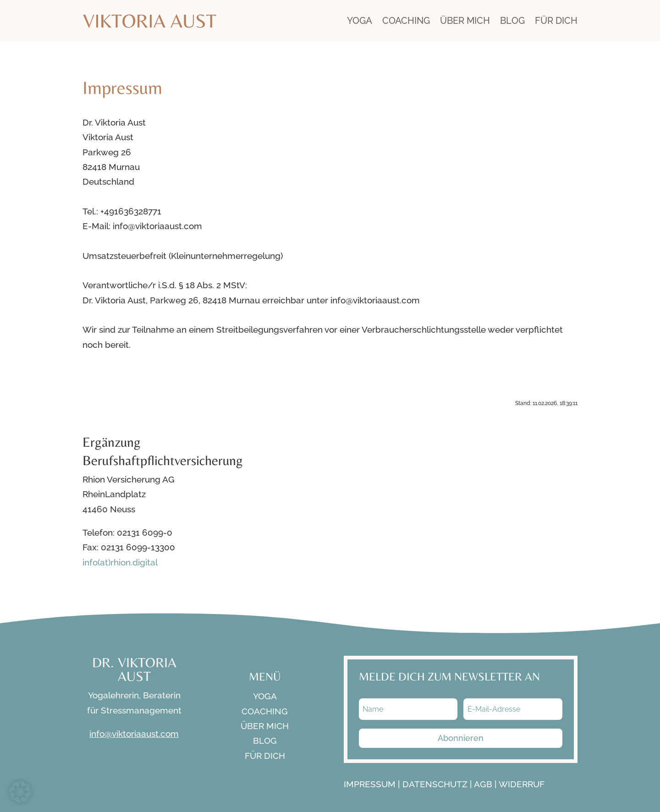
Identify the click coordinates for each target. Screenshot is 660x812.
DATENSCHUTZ (435, 784)
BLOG (512, 21)
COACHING (406, 21)
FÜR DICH (556, 21)
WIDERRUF (522, 784)
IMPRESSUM (370, 784)
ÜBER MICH (465, 21)
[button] (20, 792)
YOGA (360, 21)
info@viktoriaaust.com (134, 734)
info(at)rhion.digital (120, 562)
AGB (483, 784)
